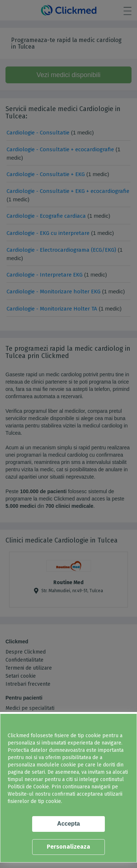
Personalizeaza (68, 847)
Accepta (68, 824)
